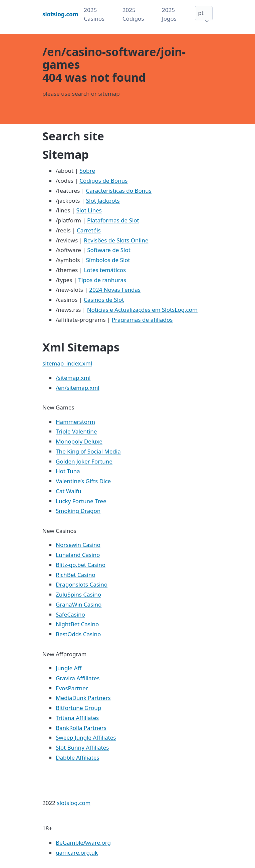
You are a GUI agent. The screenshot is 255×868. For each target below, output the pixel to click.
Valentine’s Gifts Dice (83, 481)
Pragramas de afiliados (142, 320)
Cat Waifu (69, 491)
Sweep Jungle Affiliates (86, 737)
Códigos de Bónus (103, 181)
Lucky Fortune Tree (81, 501)
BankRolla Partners (81, 728)
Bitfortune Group (78, 708)
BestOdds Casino (78, 634)
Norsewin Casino (78, 545)
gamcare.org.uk (77, 852)
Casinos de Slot (104, 300)
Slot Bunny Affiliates (82, 747)
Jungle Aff (69, 668)
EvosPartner (72, 688)
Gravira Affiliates (78, 678)
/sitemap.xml (73, 378)
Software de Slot (109, 250)
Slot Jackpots (103, 201)
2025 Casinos (94, 14)
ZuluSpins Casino (78, 594)
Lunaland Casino (78, 555)
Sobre (87, 171)
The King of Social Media (88, 451)
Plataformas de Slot (113, 220)
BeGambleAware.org (83, 842)
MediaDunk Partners (83, 698)
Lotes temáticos (105, 270)
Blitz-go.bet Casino (81, 565)
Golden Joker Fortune (84, 461)
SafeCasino (70, 614)
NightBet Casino (77, 624)
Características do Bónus (119, 191)
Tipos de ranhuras (102, 280)
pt (201, 13)
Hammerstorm (75, 422)
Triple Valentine (76, 431)
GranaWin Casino (79, 604)
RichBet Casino (75, 575)
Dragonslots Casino (82, 584)
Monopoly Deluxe (79, 441)
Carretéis (89, 230)
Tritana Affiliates (77, 718)
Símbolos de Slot (108, 260)
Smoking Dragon (78, 511)
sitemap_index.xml (67, 363)
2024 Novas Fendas (115, 290)
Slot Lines (89, 210)
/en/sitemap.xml (78, 388)
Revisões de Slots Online (116, 240)
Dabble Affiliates (77, 757)
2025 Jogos (169, 14)
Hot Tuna (68, 471)
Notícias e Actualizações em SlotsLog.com (142, 310)
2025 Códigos (133, 14)
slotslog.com (74, 803)
